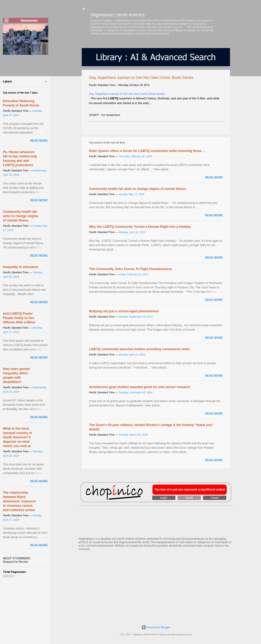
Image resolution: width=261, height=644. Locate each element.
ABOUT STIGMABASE (17, 558)
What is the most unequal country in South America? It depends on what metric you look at (17, 437)
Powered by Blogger (156, 627)
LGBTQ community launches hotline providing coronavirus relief (139, 349)
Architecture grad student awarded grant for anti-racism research (140, 387)
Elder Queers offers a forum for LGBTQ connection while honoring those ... (147, 151)
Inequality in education (21, 267)
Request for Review (15, 562)
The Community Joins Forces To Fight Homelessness (130, 269)
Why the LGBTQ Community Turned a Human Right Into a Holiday (140, 227)
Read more (214, 177)
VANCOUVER (156, 520)
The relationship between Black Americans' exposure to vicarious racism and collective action (19, 501)
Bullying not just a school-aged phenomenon (124, 311)
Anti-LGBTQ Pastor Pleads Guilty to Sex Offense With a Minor (19, 318)
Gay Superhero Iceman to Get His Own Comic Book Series (127, 94)
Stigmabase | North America (117, 15)
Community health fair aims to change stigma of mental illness (137, 189)
